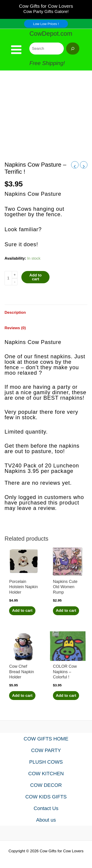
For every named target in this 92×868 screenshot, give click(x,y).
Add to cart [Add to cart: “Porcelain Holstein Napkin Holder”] (22, 611)
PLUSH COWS (46, 762)
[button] (46, 24)
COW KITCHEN (46, 774)
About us (46, 820)
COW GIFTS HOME (46, 739)
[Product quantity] (8, 278)
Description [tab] (15, 312)
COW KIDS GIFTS (46, 797)
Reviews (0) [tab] (15, 328)
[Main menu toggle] (16, 50)
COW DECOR (46, 785)
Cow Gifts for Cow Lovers (46, 6)
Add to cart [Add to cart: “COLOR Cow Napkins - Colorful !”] (66, 696)
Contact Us (46, 808)
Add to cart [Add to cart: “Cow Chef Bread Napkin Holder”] (22, 696)
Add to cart (35, 277)
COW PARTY (46, 750)
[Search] (73, 49)
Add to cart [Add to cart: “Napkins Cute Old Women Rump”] (66, 611)
